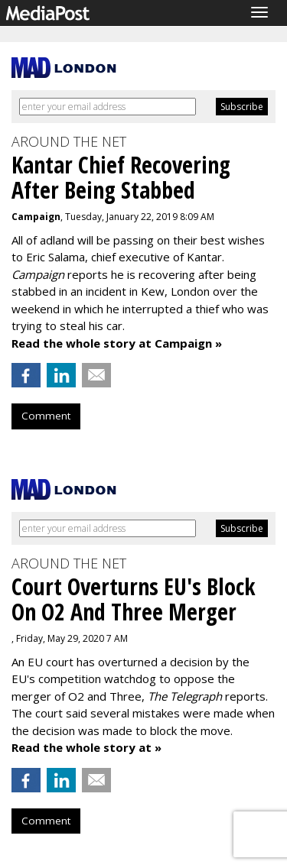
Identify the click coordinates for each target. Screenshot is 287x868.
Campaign (36, 217)
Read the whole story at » (86, 747)
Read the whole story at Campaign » (117, 343)
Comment (46, 416)
